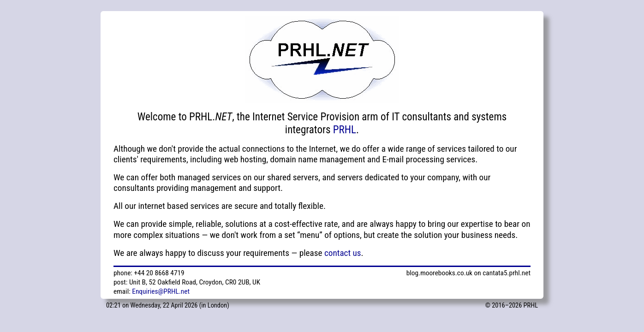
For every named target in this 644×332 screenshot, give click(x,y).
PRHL (345, 130)
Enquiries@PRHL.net (161, 291)
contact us (343, 253)
